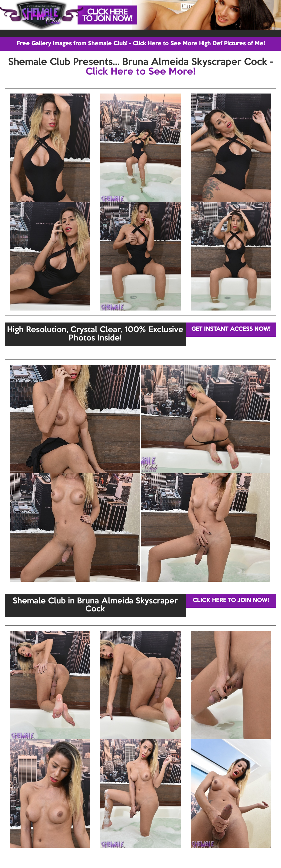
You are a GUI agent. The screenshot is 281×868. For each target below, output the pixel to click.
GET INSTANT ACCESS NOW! (231, 329)
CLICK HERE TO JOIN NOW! (231, 601)
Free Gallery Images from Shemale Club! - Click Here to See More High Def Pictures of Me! (141, 44)
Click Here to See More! (140, 72)
